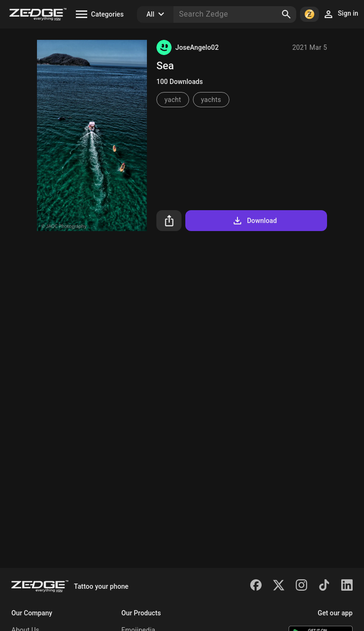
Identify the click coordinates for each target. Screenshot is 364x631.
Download (254, 221)
